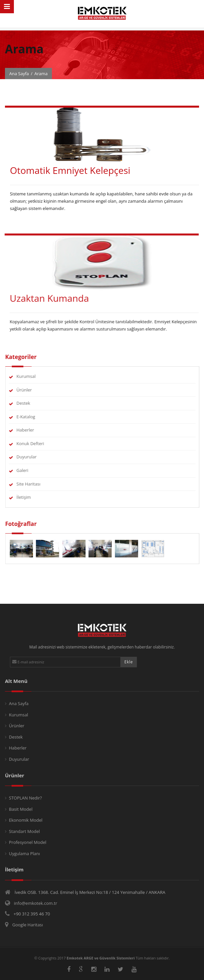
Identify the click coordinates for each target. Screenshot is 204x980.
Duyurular (33, 457)
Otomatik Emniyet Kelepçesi (70, 170)
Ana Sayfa (19, 74)
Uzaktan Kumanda (43, 298)
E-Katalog (32, 417)
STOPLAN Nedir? (25, 798)
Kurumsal (32, 376)
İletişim (30, 497)
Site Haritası (35, 484)
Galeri (29, 470)
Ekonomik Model (26, 820)
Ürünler (31, 390)
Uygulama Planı (24, 853)
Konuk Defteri (37, 443)
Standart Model (24, 831)
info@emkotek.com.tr (36, 903)
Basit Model (21, 809)
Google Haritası (28, 925)
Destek (30, 403)
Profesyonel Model (28, 842)
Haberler (32, 430)
